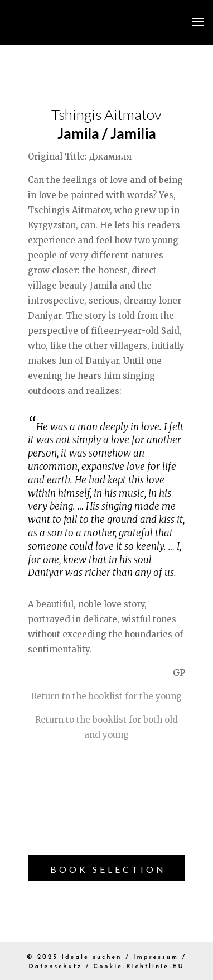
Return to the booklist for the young (106, 696)
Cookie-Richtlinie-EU (139, 967)
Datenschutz (55, 967)
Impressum (156, 957)
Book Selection (108, 869)
